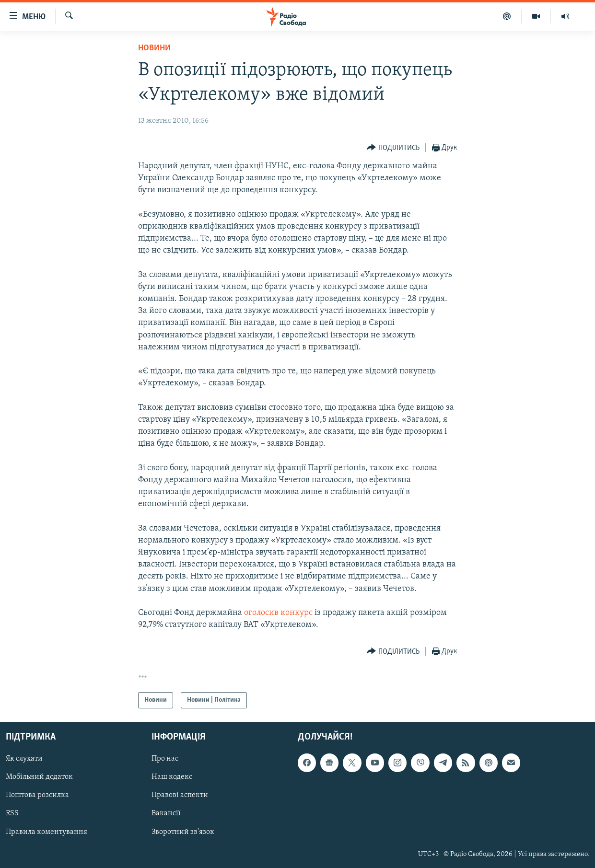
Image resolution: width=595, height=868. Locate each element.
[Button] (393, 148)
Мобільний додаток (39, 777)
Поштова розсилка (37, 796)
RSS (12, 814)
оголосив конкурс (278, 613)
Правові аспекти (180, 796)
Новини (154, 48)
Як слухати (24, 759)
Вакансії (166, 814)
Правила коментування (47, 832)
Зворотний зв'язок (183, 832)
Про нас (165, 759)
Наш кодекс (172, 777)
